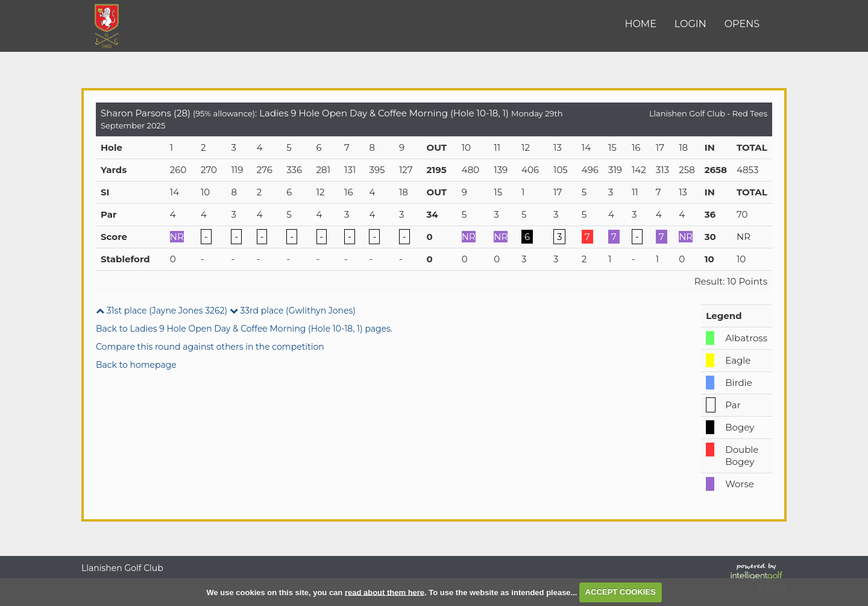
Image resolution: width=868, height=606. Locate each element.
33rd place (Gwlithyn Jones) (293, 311)
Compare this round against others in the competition (210, 347)
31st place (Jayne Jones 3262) (162, 311)
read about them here (385, 592)
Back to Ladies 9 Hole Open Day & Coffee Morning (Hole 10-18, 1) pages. (244, 329)
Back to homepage (136, 365)
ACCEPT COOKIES (621, 592)
